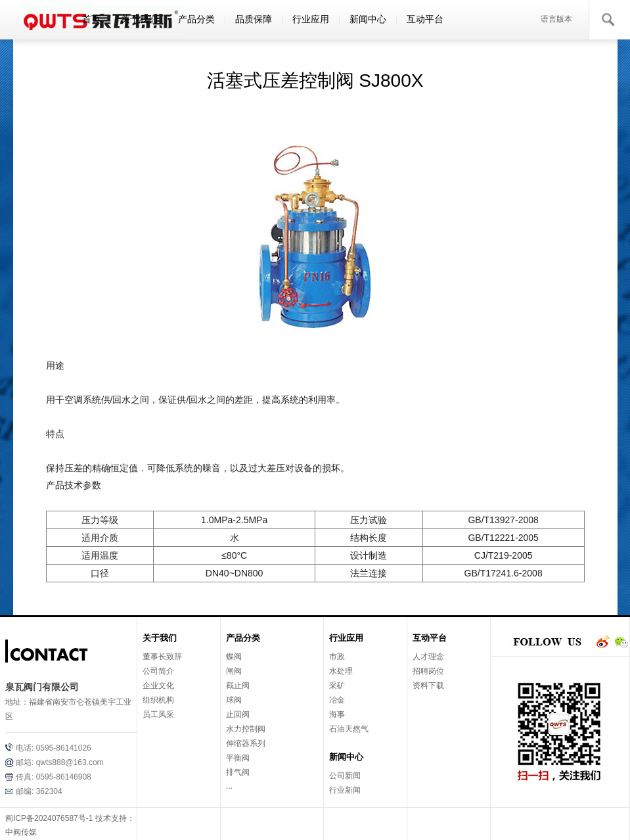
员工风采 (158, 714)
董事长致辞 (162, 657)
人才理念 (428, 657)
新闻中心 (368, 19)
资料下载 (428, 686)
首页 (91, 19)
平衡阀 (238, 758)
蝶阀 (234, 657)
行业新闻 (345, 790)
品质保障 (254, 19)
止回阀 (238, 714)
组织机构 (158, 700)
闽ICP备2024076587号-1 (49, 818)
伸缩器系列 (246, 743)
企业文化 (158, 686)
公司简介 (158, 671)
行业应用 (311, 19)
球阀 (234, 700)
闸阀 (234, 671)
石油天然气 (349, 729)
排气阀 (238, 772)
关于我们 (139, 19)
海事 (337, 714)
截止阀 (238, 686)
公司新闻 (345, 776)
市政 (337, 657)
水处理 (341, 671)
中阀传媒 (21, 832)
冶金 (337, 700)
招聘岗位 (428, 671)
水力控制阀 (246, 729)
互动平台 (425, 19)
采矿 (337, 686)
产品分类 (196, 19)
